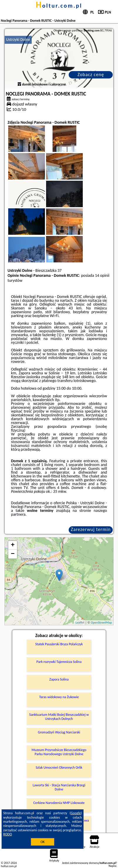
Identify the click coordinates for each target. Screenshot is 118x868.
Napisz (113, 866)
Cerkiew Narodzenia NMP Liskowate (59, 803)
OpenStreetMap (101, 622)
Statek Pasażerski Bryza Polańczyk (59, 644)
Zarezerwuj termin (91, 529)
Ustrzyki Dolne (18, 40)
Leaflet (80, 622)
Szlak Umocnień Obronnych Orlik (59, 768)
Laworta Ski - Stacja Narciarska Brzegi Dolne (59, 787)
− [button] (13, 554)
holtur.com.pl (59, 6)
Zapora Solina (59, 679)
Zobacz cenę (91, 74)
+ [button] (13, 545)
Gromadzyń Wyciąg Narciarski (59, 732)
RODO (8, 834)
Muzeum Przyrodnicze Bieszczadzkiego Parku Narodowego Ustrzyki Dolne (59, 752)
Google (76, 813)
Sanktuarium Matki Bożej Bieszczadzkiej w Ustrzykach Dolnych (59, 717)
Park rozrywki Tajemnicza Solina (59, 662)
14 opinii (102, 275)
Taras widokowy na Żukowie (59, 697)
